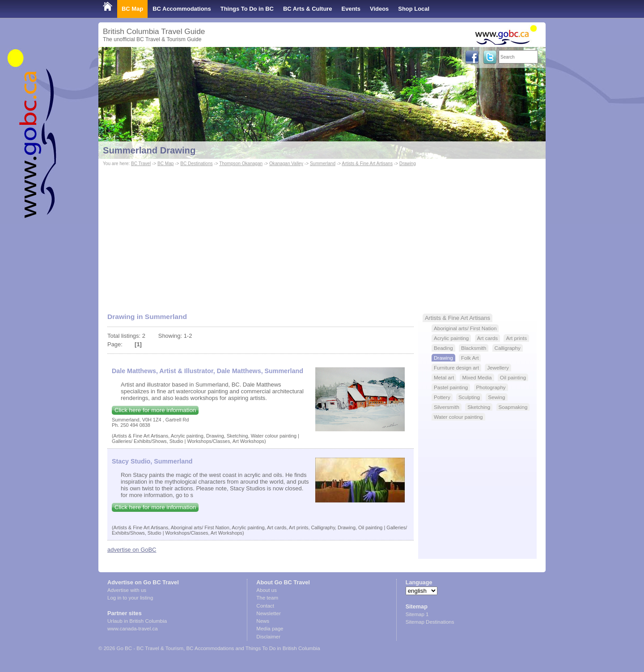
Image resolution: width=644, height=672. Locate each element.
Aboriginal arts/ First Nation (465, 328)
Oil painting (513, 377)
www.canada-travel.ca (133, 629)
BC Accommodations (182, 9)
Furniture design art (456, 368)
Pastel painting (451, 387)
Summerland (323, 164)
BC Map (132, 9)
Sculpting (469, 397)
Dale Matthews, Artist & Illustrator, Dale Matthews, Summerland (208, 371)
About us (266, 590)
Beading (443, 348)
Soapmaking (513, 407)
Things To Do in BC (247, 9)
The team (267, 598)
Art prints (516, 338)
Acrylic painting (451, 338)
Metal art (444, 377)
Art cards (488, 338)
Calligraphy (508, 348)
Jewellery (498, 368)
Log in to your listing (130, 598)
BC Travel (141, 164)
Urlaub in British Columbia (137, 621)
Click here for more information (155, 410)
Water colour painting (458, 417)
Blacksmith (474, 348)
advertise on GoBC (132, 550)
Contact (265, 606)
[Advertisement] (322, 235)
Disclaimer (268, 637)
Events (351, 9)
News (263, 621)
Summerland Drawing (149, 150)
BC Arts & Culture (308, 9)
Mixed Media (477, 377)
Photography (491, 387)
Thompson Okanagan (241, 164)
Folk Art (470, 358)
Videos (379, 9)
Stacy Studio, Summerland (152, 461)
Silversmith (447, 407)
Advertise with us (127, 590)
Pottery (442, 397)
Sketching (479, 407)
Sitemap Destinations (430, 622)
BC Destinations (196, 164)
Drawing (408, 164)
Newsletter (268, 613)
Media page (270, 629)
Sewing (496, 397)
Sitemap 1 (417, 614)
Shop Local (414, 9)
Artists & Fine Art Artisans (367, 164)
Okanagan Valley (286, 164)
